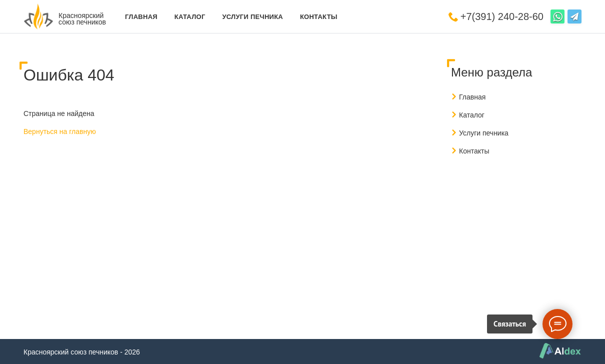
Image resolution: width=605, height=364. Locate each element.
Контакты (319, 17)
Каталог (190, 17)
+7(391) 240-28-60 (502, 16)
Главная (141, 17)
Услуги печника (252, 17)
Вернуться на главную (60, 131)
